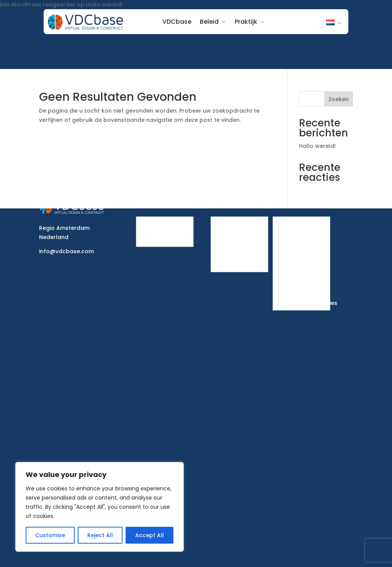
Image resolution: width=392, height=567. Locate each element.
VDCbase (179, 22)
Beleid (211, 22)
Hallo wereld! (104, 5)
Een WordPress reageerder (38, 5)
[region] (100, 507)
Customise (50, 535)
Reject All (100, 535)
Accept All (149, 535)
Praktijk (248, 22)
